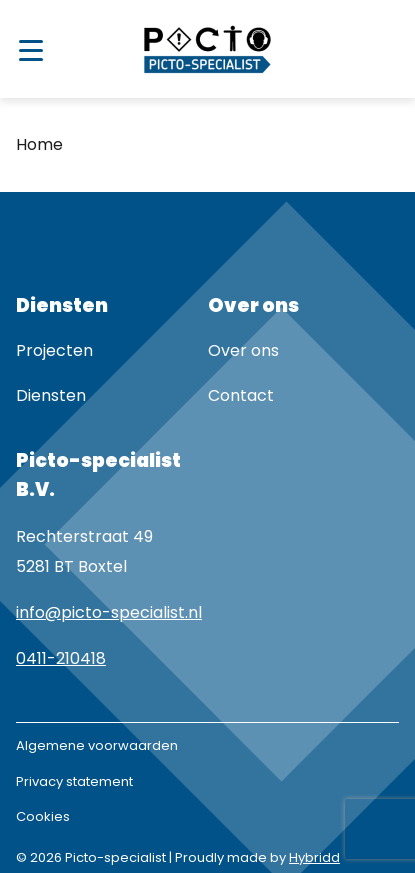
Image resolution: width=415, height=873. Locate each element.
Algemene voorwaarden (97, 745)
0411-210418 (61, 658)
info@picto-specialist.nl (109, 612)
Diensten (51, 395)
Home (39, 144)
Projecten (54, 350)
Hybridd (314, 857)
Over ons (243, 350)
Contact (241, 395)
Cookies (43, 816)
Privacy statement (74, 781)
